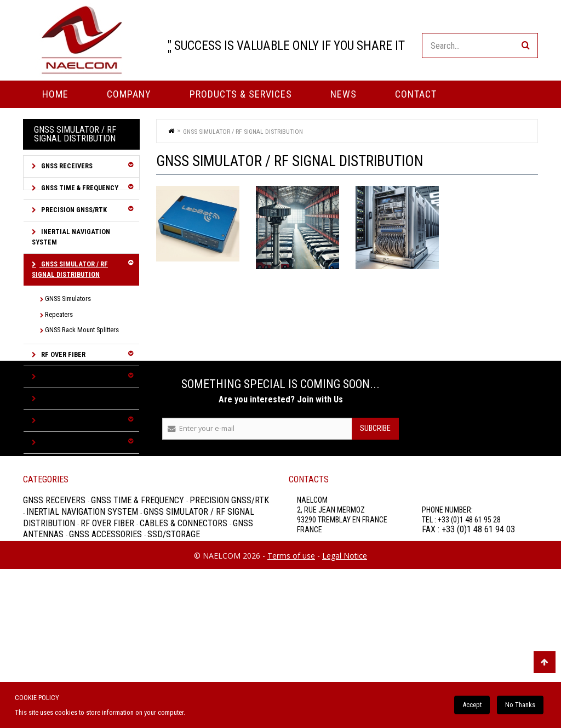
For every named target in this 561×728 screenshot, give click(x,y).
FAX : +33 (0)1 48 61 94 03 (468, 666)
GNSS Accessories (71, 420)
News (344, 94)
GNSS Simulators (68, 298)
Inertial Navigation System (71, 237)
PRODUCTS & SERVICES (241, 94)
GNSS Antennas (66, 398)
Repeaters (59, 314)
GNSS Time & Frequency (79, 188)
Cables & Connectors (77, 376)
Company (129, 94)
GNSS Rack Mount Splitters (82, 330)
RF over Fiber (62, 354)
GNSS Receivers (66, 166)
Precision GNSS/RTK (73, 210)
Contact (416, 94)
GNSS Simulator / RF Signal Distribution (70, 269)
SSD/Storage (62, 442)
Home (55, 94)
